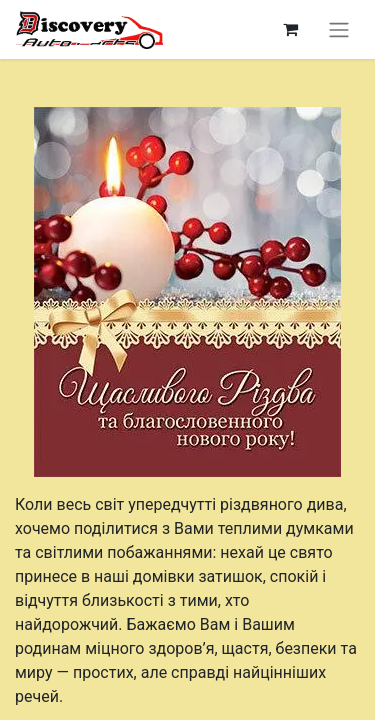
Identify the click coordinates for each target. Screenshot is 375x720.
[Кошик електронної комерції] (290, 29)
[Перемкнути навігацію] (339, 29)
